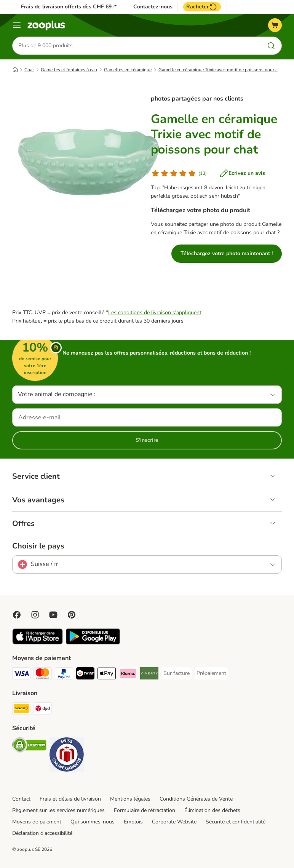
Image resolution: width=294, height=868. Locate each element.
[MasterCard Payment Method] (43, 675)
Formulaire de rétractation (145, 810)
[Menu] (17, 25)
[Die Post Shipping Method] (21, 710)
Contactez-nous (153, 7)
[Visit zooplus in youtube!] (53, 615)
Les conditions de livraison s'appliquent (155, 313)
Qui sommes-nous (93, 822)
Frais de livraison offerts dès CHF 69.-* (69, 7)
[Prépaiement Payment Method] (211, 673)
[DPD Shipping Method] (43, 710)
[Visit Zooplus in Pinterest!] (72, 615)
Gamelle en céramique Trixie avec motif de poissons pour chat (221, 70)
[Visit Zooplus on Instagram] (35, 615)
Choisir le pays (38, 546)
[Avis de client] (179, 173)
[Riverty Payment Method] (149, 675)
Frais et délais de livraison (70, 799)
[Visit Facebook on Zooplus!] (17, 615)
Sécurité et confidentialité (236, 822)
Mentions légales (130, 799)
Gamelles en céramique (128, 70)
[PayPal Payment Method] (64, 675)
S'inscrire (147, 440)
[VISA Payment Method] (21, 675)
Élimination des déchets (212, 810)
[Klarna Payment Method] (128, 675)
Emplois (133, 822)
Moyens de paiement (37, 822)
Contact (21, 799)
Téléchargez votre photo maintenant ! (227, 253)
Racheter (202, 7)
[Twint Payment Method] (85, 675)
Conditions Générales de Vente (196, 799)
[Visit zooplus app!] (38, 643)
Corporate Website (174, 822)
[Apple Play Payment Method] (107, 675)
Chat (29, 70)
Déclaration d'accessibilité (42, 833)
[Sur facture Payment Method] (177, 673)
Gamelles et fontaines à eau (69, 70)
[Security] (29, 746)
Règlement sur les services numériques (58, 810)
